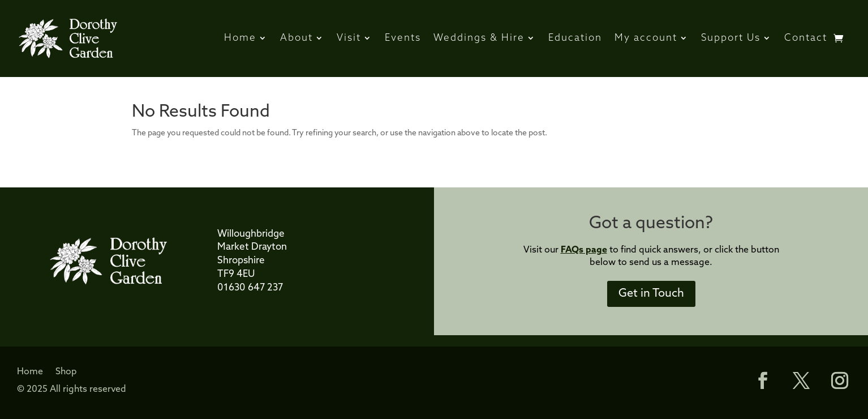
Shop (66, 372)
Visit (349, 38)
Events (403, 38)
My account (646, 38)
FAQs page (584, 250)
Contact (806, 38)
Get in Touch (651, 294)
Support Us (731, 38)
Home (240, 38)
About (297, 38)
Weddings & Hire (479, 38)
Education (575, 38)
